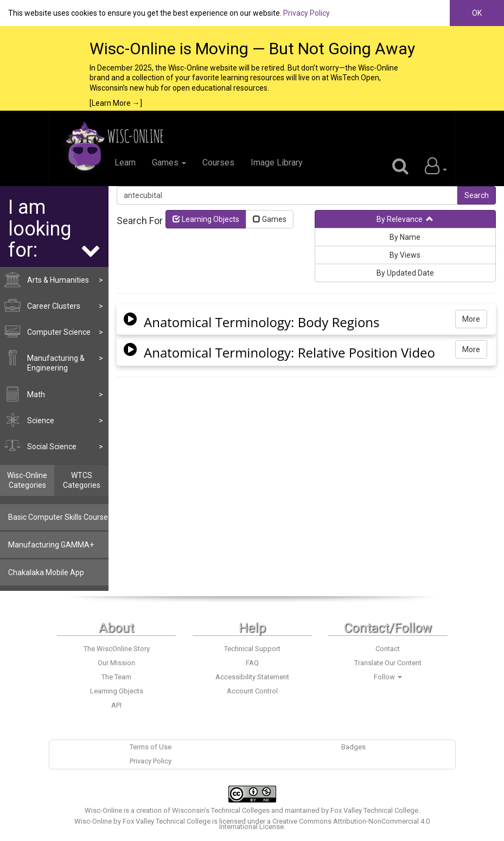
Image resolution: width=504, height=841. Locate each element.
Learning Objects (206, 219)
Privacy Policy (307, 13)
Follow (388, 677)
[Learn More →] (116, 103)
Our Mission (116, 663)
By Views (405, 255)
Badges (353, 747)
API (116, 705)
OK (477, 13)
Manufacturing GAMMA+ (51, 545)
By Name (405, 237)
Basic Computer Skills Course (58, 517)
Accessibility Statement (252, 677)
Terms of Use (151, 747)
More (471, 319)
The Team (116, 677)
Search (477, 195)
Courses (218, 163)
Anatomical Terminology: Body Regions (262, 322)
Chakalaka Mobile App (46, 572)
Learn (125, 163)
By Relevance (405, 219)
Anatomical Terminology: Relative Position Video (289, 353)
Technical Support (252, 649)
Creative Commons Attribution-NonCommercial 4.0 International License (325, 824)
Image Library (277, 163)
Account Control (252, 691)
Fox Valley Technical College (374, 810)
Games (169, 163)
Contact (388, 649)
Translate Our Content (388, 663)
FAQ (252, 663)
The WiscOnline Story (117, 649)
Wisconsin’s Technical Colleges (221, 810)
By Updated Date (405, 273)
